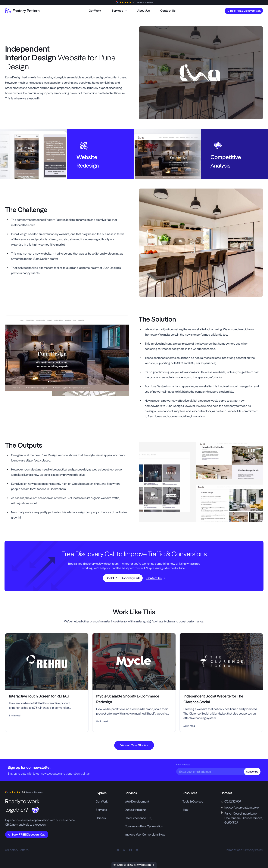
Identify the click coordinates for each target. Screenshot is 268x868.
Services (101, 810)
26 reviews (149, 2)
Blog (185, 810)
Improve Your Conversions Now (145, 835)
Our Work (102, 801)
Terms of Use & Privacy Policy (244, 850)
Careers (101, 818)
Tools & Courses (193, 801)
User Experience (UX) (139, 818)
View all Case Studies (134, 745)
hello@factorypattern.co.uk (242, 808)
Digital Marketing (135, 810)
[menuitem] (95, 11)
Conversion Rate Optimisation (144, 826)
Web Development (137, 801)
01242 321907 (233, 801)
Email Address (183, 765)
